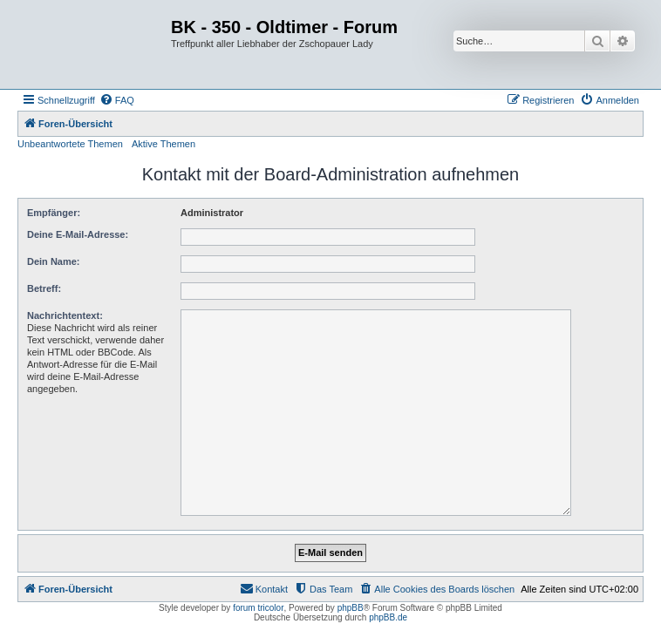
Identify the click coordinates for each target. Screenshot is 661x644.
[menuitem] (117, 100)
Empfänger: (54, 213)
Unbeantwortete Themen (70, 144)
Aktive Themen (164, 144)
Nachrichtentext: (65, 315)
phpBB (351, 608)
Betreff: (44, 288)
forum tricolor (258, 608)
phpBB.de (388, 617)
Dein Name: (54, 261)
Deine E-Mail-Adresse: (78, 234)
